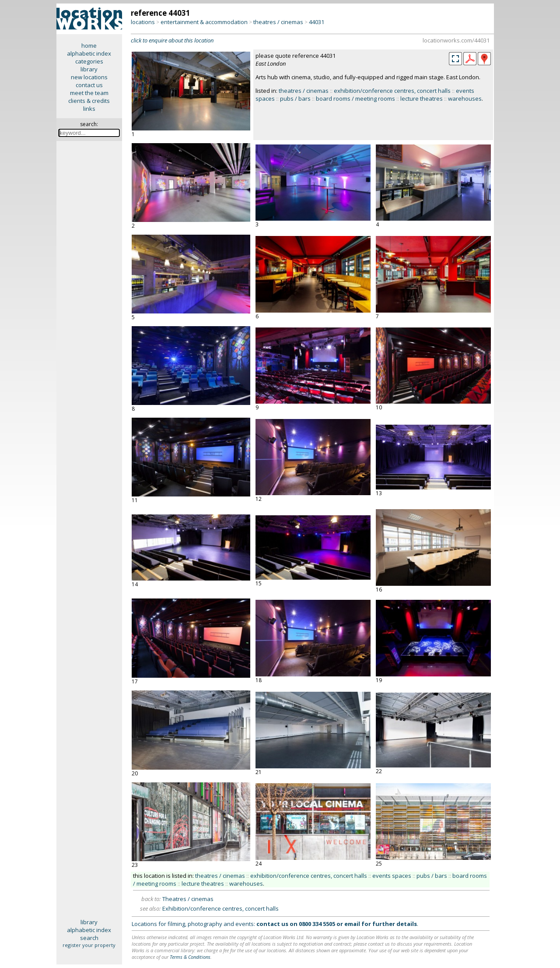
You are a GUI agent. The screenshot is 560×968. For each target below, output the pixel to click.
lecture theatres (422, 99)
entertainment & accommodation (204, 22)
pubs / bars (295, 99)
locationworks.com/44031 (456, 40)
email (352, 924)
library (89, 69)
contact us (89, 85)
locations (143, 22)
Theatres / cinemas (188, 899)
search (89, 938)
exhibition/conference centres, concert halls (392, 91)
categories (89, 61)
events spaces (392, 876)
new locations (89, 77)
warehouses (465, 99)
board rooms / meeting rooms (355, 99)
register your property (89, 945)
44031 (317, 22)
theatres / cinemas (278, 22)
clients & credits (89, 101)
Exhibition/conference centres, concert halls (220, 908)
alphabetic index (89, 53)
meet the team (89, 93)
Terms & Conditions (190, 957)
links (89, 109)
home (89, 46)
